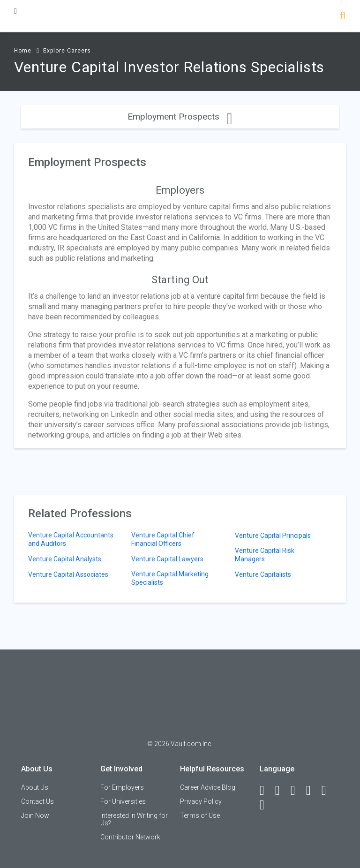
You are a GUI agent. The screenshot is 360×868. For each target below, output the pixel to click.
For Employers (122, 787)
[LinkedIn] (282, 791)
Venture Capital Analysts (65, 559)
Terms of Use (200, 815)
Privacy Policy (201, 801)
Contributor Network (130, 837)
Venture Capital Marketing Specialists (170, 578)
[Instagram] (313, 791)
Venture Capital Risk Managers (265, 555)
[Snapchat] (266, 805)
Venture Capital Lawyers (167, 559)
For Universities (123, 801)
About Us (35, 787)
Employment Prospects (180, 117)
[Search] (342, 17)
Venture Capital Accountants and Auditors (71, 539)
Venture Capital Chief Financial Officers (163, 539)
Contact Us (37, 801)
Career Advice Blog (208, 787)
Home (23, 51)
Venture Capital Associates (68, 574)
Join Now (35, 815)
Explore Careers (67, 51)
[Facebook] (266, 791)
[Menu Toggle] (15, 11)
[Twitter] (297, 791)
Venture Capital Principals (273, 536)
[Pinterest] (328, 791)
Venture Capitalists (263, 574)
